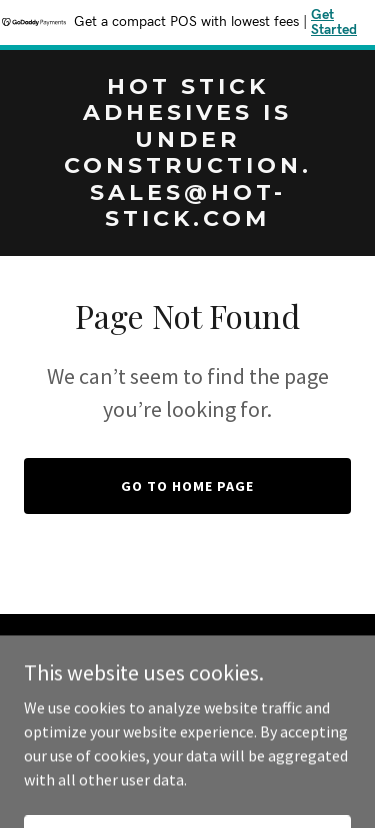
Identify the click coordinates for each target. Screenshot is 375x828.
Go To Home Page (187, 486)
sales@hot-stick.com (236, 685)
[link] (187, 220)
